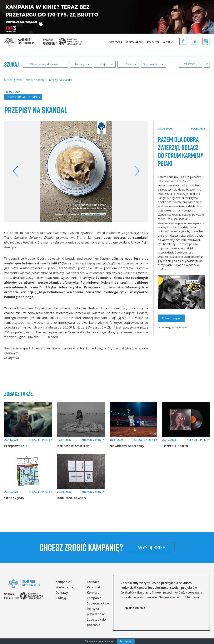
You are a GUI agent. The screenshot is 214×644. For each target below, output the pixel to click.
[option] (76, 171)
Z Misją (168, 42)
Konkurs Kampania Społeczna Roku (99, 598)
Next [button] (137, 171)
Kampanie (115, 42)
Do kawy (153, 42)
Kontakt (93, 582)
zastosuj (191, 64)
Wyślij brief (177, 547)
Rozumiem (126, 641)
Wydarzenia (135, 42)
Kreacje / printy (29, 97)
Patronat (94, 587)
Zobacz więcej (171, 326)
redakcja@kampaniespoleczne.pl (145, 588)
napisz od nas (135, 608)
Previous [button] (15, 171)
